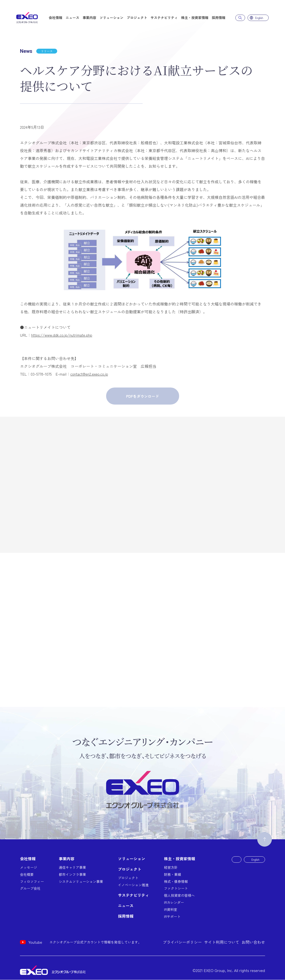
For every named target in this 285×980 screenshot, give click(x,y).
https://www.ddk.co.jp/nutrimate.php (63, 335)
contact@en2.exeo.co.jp (90, 374)
